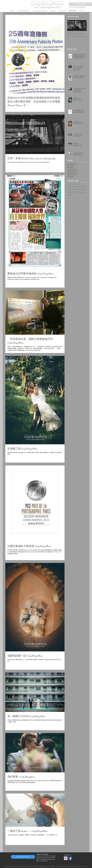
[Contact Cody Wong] (23, 857)
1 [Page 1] (33, 848)
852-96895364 (80, 7)
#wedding (83, 187)
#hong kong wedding (73, 187)
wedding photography (73, 192)
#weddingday (71, 189)
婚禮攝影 (83, 192)
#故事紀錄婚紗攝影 (81, 189)
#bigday (69, 184)
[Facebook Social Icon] (70, 858)
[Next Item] (84, 25)
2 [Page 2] (37, 848)
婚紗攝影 (70, 195)
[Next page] (40, 848)
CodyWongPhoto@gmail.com (48, 859)
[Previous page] (29, 848)
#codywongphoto (77, 184)
